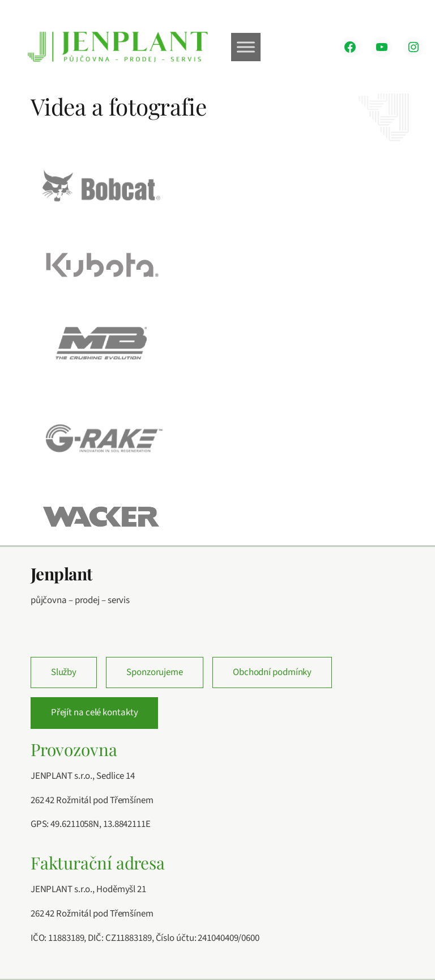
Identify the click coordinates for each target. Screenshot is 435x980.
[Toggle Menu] (246, 47)
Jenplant (61, 573)
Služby (64, 672)
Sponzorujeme (155, 672)
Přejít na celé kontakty (95, 712)
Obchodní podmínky (272, 672)
